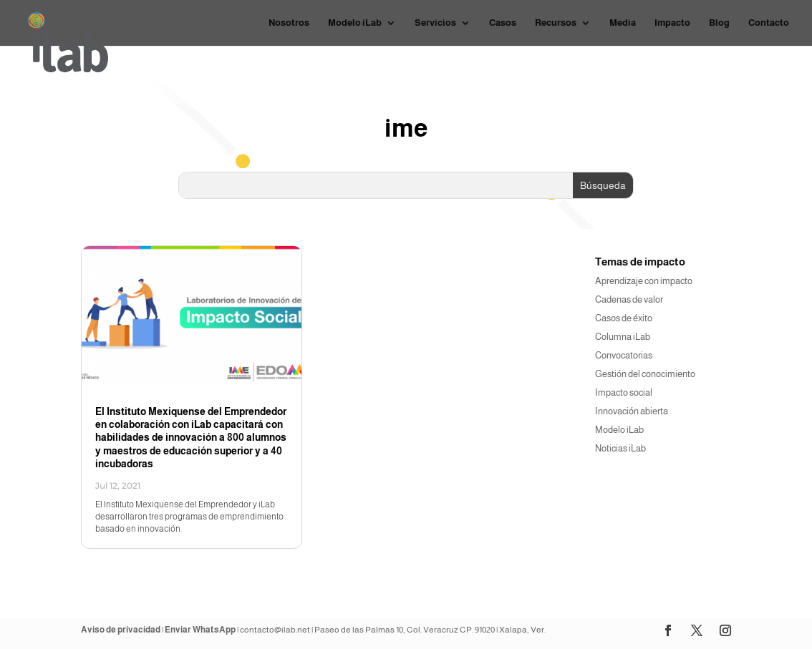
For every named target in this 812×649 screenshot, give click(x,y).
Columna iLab (623, 337)
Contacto (769, 23)
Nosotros (289, 23)
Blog (719, 23)
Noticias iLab (620, 448)
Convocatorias (624, 355)
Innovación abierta (632, 411)
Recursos (556, 23)
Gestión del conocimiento (645, 374)
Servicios (435, 23)
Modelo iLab (355, 23)
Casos (503, 23)
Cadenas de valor (629, 299)
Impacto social (624, 392)
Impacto (672, 23)
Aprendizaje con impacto (644, 281)
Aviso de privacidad (121, 630)
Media (623, 23)
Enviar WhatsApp (200, 630)
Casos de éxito (624, 318)
